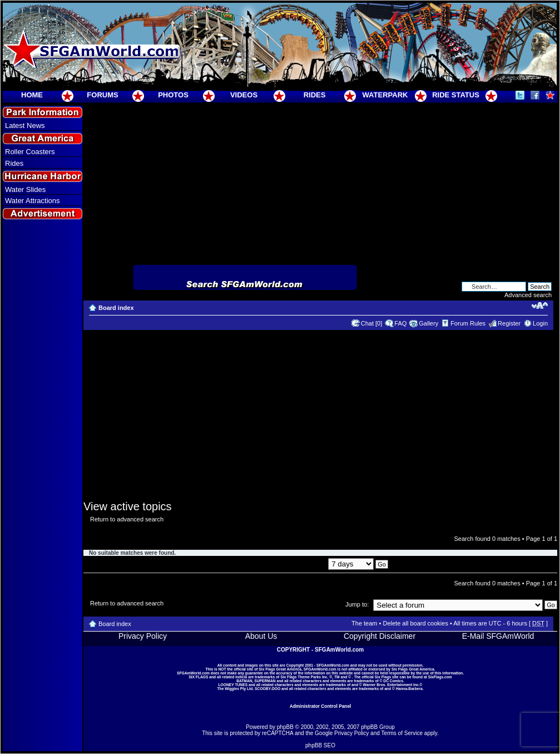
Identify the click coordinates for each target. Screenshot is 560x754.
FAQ (400, 323)
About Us (261, 636)
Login (540, 323)
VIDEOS (244, 95)
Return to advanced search (127, 519)
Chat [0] (372, 323)
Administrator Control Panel (321, 706)
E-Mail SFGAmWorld (498, 636)
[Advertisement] (43, 423)
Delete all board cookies (415, 623)
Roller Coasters (30, 152)
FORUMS (102, 95)
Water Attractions (33, 201)
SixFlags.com (440, 677)
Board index (116, 308)
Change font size (540, 305)
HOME (32, 95)
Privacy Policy (143, 636)
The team (364, 623)
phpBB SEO (320, 745)
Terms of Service (402, 733)
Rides (14, 163)
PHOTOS (173, 95)
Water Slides (25, 189)
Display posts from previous (320, 564)
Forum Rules (468, 323)
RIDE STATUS (456, 95)
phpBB (285, 727)
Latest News (25, 125)
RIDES (315, 95)
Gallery (428, 323)
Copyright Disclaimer (380, 636)
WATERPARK (385, 95)
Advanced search (528, 295)
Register (509, 323)
